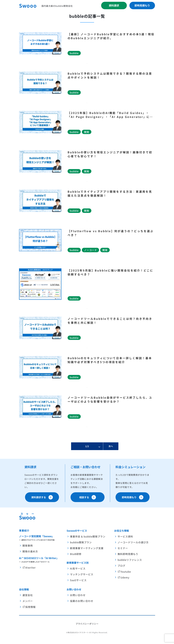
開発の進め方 (30, 551)
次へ (111, 446)
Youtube (126, 572)
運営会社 (28, 595)
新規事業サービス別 (78, 563)
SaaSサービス (78, 580)
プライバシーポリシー (87, 624)
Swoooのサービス (77, 531)
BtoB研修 (76, 554)
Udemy (125, 577)
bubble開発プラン (81, 542)
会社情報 (24, 589)
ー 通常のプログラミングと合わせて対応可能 (37, 540)
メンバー (28, 601)
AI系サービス (78, 568)
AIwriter (30, 567)
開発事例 (28, 546)
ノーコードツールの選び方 (133, 542)
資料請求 (114, 5)
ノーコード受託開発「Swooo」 (37, 536)
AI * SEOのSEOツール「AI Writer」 (39, 558)
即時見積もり (142, 5)
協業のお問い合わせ (82, 601)
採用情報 (30, 607)
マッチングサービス (82, 574)
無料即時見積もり (128, 554)
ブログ (121, 566)
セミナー (123, 548)
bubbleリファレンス (130, 560)
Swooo (28, 5)
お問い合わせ (74, 589)
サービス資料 (125, 536)
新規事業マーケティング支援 (87, 548)
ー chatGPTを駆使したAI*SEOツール (34, 562)
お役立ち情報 (122, 531)
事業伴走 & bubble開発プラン (88, 536)
